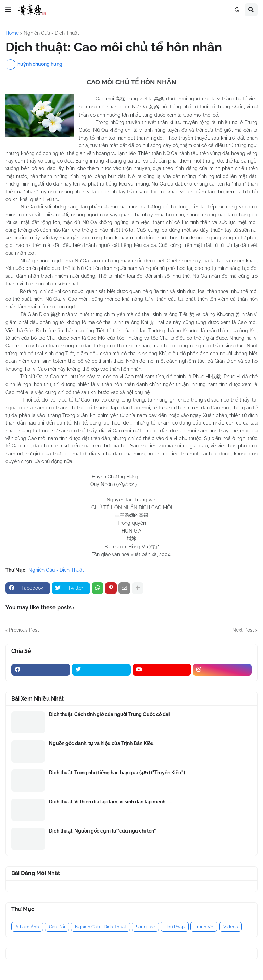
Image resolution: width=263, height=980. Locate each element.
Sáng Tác (145, 927)
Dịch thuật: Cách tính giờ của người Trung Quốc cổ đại (109, 714)
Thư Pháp (175, 927)
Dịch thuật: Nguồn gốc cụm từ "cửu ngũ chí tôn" (103, 831)
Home (12, 33)
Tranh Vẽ (204, 927)
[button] (8, 10)
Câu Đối (57, 927)
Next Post (243, 630)
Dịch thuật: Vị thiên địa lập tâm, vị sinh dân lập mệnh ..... (110, 802)
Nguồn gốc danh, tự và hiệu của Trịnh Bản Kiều (101, 743)
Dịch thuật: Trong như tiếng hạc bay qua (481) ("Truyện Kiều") (117, 773)
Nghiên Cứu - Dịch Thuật (51, 33)
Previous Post (24, 630)
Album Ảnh (27, 927)
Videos (230, 927)
